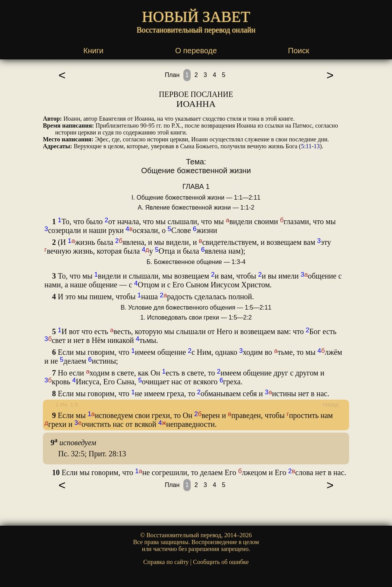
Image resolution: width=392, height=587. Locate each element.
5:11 (306, 146)
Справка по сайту (166, 562)
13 (317, 146)
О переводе (196, 51)
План (172, 75)
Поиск (298, 51)
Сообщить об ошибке (221, 562)
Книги (93, 51)
